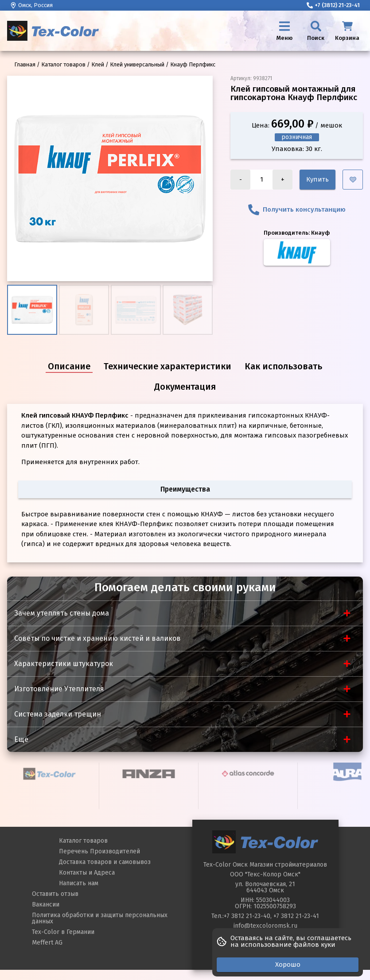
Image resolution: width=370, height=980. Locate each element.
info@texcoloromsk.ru (265, 926)
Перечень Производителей (99, 851)
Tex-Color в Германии (63, 932)
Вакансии (46, 904)
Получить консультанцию (297, 210)
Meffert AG (47, 943)
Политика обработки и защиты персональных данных (100, 918)
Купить (317, 179)
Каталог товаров (83, 841)
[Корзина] (347, 31)
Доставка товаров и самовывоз (105, 862)
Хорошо (288, 965)
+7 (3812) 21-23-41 (333, 5)
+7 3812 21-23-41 (296, 916)
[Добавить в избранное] (353, 180)
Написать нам (79, 883)
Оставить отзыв (55, 894)
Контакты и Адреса (87, 873)
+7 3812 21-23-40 (247, 916)
